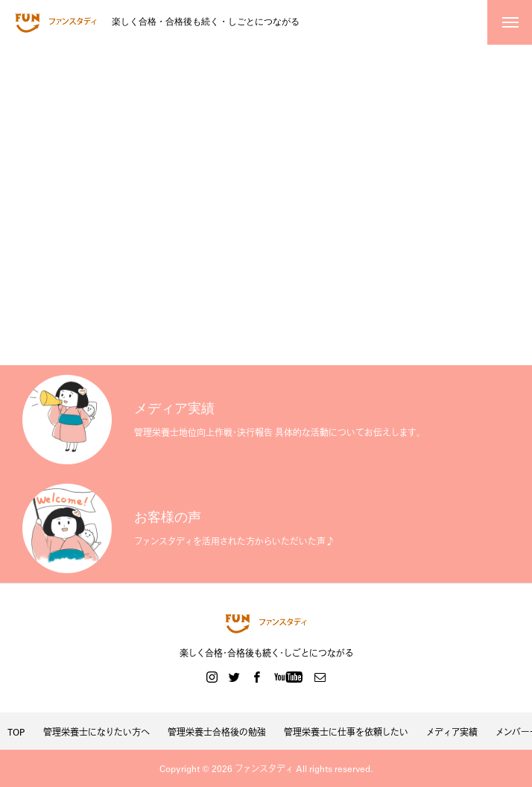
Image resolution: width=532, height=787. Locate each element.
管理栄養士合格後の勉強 (217, 732)
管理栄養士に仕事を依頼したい (346, 732)
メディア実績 (452, 732)
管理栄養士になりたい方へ (96, 732)
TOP (16, 732)
